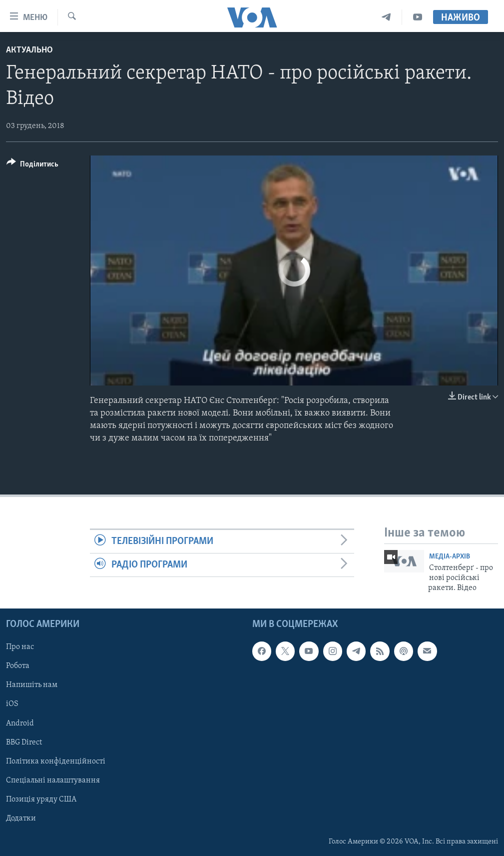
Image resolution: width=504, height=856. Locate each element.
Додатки (21, 818)
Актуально (29, 50)
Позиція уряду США (41, 799)
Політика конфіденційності (56, 761)
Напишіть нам (32, 685)
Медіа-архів (450, 557)
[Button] (32, 166)
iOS (12, 704)
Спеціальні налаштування (53, 780)
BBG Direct (24, 742)
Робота (18, 666)
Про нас (20, 647)
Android (20, 723)
